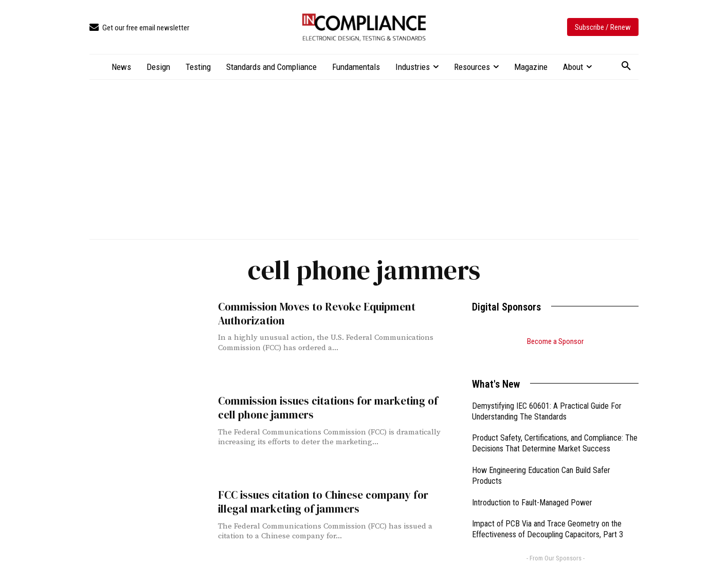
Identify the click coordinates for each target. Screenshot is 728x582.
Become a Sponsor (555, 341)
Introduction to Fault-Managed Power (532, 490)
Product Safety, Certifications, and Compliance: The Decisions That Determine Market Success (555, 430)
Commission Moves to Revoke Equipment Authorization (317, 314)
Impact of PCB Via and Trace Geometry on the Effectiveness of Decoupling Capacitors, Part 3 (548, 516)
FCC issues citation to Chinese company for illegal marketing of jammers (323, 502)
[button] (626, 66)
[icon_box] (139, 28)
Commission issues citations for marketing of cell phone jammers (328, 408)
